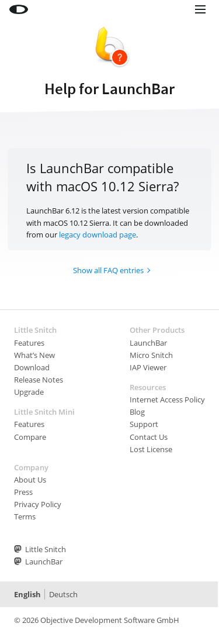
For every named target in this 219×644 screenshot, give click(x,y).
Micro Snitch (151, 355)
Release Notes (39, 380)
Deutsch (63, 594)
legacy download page (98, 235)
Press (23, 492)
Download (32, 367)
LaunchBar (148, 343)
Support (144, 424)
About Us (30, 480)
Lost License (151, 449)
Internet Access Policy (167, 400)
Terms (25, 516)
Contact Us (149, 437)
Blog (137, 412)
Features (29, 343)
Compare (30, 437)
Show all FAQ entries (108, 270)
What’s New (34, 355)
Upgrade (29, 392)
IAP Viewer (148, 367)
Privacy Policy (38, 504)
